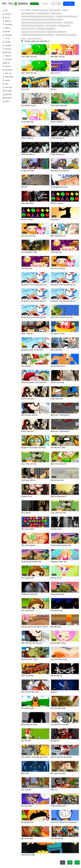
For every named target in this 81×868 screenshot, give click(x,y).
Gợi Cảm (8, 52)
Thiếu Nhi (8, 56)
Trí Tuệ (7, 38)
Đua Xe (7, 63)
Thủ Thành (8, 91)
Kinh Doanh (9, 70)
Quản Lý (8, 28)
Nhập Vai (8, 21)
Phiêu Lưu (8, 73)
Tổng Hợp (8, 94)
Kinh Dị (7, 18)
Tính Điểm (8, 45)
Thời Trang (8, 87)
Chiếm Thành (9, 77)
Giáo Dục (8, 66)
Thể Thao (8, 14)
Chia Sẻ (7, 80)
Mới (6, 11)
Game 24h (37, 4)
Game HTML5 (71, 4)
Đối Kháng (8, 59)
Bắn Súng (8, 49)
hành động (8, 35)
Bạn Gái (8, 31)
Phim (7, 84)
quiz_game (8, 98)
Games (16, 4)
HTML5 (7, 101)
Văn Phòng (8, 24)
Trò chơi (47, 4)
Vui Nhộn (8, 42)
